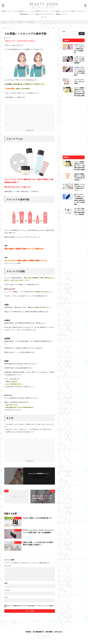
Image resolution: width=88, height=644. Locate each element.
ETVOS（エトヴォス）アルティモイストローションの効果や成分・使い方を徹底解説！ (38, 531)
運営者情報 (49, 632)
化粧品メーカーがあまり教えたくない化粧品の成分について (79, 187)
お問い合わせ (58, 632)
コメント (7, 566)
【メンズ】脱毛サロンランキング (40, 11)
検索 (64, 31)
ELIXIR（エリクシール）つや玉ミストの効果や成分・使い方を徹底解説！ (79, 49)
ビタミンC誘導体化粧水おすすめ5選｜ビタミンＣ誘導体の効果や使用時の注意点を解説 (79, 92)
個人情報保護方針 (38, 632)
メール (7, 590)
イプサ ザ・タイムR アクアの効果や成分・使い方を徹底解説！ (79, 60)
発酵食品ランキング (61, 14)
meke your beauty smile (44, 638)
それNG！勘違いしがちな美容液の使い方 (37, 518)
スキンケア (12, 22)
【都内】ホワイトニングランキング (44, 14)
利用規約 (28, 632)
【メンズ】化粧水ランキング (21, 11)
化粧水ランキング (7, 11)
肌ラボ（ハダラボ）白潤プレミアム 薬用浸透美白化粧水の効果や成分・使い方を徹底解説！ (79, 199)
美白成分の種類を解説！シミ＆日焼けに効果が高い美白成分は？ (79, 177)
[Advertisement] (30, 116)
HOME (5, 22)
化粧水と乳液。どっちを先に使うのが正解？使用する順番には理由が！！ (38, 543)
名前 (6, 583)
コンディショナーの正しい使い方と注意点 (79, 81)
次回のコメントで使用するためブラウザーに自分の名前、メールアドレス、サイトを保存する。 (29, 606)
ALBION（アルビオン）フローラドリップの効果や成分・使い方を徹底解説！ (79, 71)
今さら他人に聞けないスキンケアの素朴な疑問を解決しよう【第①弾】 (79, 212)
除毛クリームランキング (78, 11)
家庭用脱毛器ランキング (26, 14)
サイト (6, 597)
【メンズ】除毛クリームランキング (60, 11)
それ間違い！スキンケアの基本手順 (25, 22)
